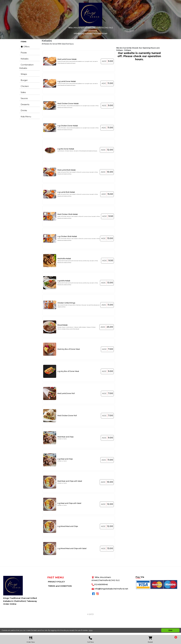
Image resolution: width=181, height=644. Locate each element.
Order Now (31, 639)
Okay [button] (170, 630)
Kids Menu (26, 117)
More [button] (91, 630)
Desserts (25, 104)
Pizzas (24, 53)
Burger (24, 80)
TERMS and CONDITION (60, 586)
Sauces (24, 98)
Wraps (24, 74)
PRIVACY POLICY (56, 582)
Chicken (25, 86)
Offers (25, 47)
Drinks (24, 110)
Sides (23, 92)
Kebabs (25, 59)
